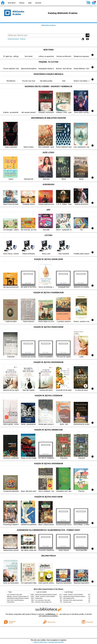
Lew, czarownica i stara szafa (15, 595)
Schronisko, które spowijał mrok (43, 602)
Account (38, 3)
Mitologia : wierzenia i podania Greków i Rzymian (20, 597)
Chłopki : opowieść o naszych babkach (45, 597)
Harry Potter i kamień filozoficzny (15, 600)
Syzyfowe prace (67, 602)
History (22, 3)
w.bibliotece (51, 614)
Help (30, 3)
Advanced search (13, 39)
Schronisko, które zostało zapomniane (73, 600)
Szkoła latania (11, 602)
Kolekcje (23, 39)
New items (12, 3)
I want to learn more (40, 642)
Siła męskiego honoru (69, 598)
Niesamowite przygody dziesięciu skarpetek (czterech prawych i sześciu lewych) (27, 598)
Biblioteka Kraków (49, 25)
